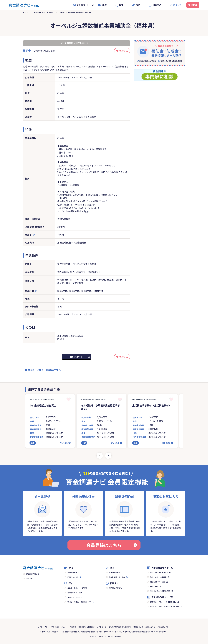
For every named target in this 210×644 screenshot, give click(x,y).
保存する (124, 51)
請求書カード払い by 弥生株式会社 (163, 602)
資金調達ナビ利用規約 (86, 627)
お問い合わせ (150, 627)
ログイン (178, 5)
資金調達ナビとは (83, 5)
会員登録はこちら (112, 545)
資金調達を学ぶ (73, 573)
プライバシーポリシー (59, 627)
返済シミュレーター (75, 597)
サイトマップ (102, 627)
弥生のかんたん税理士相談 (160, 591)
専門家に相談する (115, 588)
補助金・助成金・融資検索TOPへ (44, 370)
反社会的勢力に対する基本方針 (120, 627)
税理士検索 (154, 586)
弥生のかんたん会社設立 (159, 573)
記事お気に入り (73, 577)
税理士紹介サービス (158, 582)
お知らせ (29, 578)
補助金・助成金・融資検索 (44, 12)
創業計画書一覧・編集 (117, 577)
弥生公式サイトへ (164, 627)
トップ (25, 12)
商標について (138, 627)
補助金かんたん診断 (75, 593)
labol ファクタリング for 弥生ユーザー (164, 606)
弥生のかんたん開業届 (158, 577)
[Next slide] (108, 456)
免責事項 (73, 627)
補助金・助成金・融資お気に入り (80, 602)
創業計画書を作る (115, 573)
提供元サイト (77, 357)
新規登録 (193, 5)
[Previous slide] (100, 456)
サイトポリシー (43, 627)
